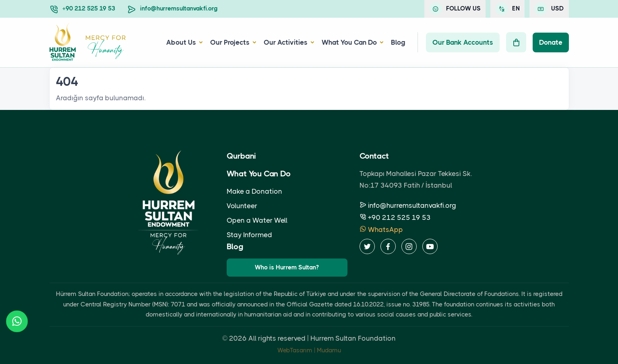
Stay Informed (249, 235)
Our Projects (230, 42)
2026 (238, 338)
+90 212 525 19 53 (89, 8)
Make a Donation (254, 191)
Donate (551, 42)
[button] (200, 42)
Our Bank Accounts (463, 42)
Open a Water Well (257, 220)
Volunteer (242, 206)
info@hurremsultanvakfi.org (179, 8)
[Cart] (516, 42)
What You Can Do (349, 42)
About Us (181, 42)
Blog (398, 42)
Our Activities (286, 42)
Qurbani (242, 156)
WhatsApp (381, 230)
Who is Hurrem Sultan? (287, 267)
